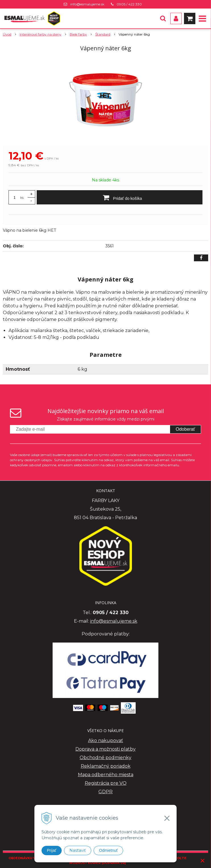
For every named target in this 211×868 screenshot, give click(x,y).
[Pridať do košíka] (120, 197)
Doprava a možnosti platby (105, 749)
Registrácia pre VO (106, 783)
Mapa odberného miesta (106, 775)
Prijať (52, 850)
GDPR (105, 792)
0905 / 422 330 (129, 4)
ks (22, 197)
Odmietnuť (108, 850)
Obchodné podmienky (105, 758)
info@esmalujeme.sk (87, 4)
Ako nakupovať (106, 740)
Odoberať (185, 429)
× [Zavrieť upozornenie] (203, 860)
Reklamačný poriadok (106, 766)
